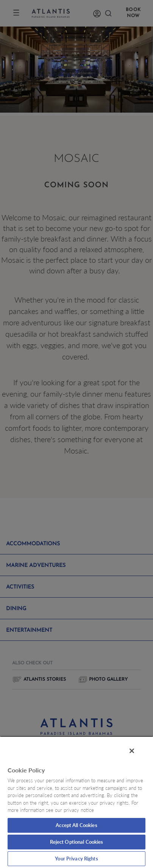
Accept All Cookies (76, 825)
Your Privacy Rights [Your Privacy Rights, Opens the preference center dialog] (76, 859)
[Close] (132, 751)
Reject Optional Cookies (77, 842)
